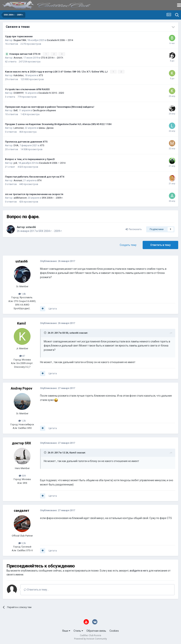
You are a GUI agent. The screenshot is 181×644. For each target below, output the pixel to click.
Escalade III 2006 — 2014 (60, 40)
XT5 (41, 75)
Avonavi (18, 58)
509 (22, 475)
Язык (66, 631)
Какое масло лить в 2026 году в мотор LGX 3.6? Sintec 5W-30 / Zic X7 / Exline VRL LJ (57, 71)
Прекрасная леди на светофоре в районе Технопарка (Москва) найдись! (50, 107)
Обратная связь (96, 631)
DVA (16, 145)
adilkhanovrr (20, 198)
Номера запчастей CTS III (25, 54)
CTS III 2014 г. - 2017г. (52, 58)
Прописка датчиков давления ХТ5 (26, 141)
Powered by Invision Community (90, 639)
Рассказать (134, 229)
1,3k (22, 421)
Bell (16, 110)
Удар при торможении (19, 36)
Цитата (53, 308)
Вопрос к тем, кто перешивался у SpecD (30, 159)
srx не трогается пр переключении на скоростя (34, 194)
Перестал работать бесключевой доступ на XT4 (35, 176)
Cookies (114, 631)
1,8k (22, 294)
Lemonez (19, 128)
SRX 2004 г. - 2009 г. (52, 198)
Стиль (78, 631)
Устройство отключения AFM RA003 (27, 89)
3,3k (22, 543)
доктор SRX (21, 443)
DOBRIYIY (19, 93)
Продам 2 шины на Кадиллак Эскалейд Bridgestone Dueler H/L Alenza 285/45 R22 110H (58, 124)
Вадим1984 (20, 40)
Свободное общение (44, 110)
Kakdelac (19, 75)
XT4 (39, 180)
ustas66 (31, 227)
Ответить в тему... (36, 589)
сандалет (22, 510)
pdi (15, 163)
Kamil (22, 323)
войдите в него (139, 570)
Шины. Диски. (46, 128)
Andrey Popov (22, 388)
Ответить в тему (160, 245)
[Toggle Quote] (45, 333)
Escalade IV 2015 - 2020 (51, 93)
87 (22, 356)
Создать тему (128, 245)
